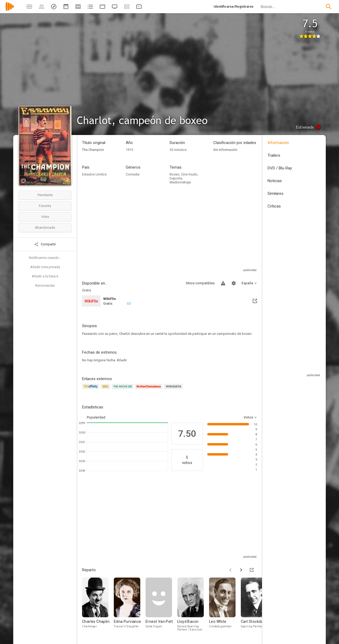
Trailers (274, 155)
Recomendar (45, 285)
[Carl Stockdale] (257, 605)
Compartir (45, 244)
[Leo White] (225, 605)
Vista (45, 217)
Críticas (274, 206)
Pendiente (45, 195)
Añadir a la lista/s (45, 276)
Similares (275, 193)
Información (278, 143)
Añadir (122, 360)
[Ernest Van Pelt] (161, 605)
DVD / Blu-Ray (280, 168)
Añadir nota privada (45, 267)
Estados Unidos (94, 174)
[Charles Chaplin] (98, 605)
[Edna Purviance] (130, 605)
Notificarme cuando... (45, 258)
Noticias (275, 181)
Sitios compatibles (200, 283)
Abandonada (45, 228)
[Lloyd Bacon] (193, 605)
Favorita (45, 206)
